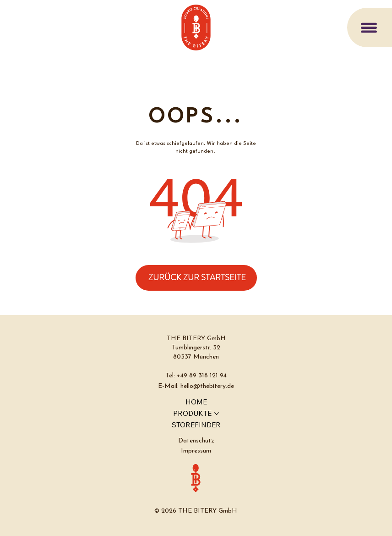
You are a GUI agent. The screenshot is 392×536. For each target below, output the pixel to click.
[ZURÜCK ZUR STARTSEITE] (196, 278)
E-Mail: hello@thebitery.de (196, 386)
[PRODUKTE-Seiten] (217, 414)
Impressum (196, 451)
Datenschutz (196, 441)
